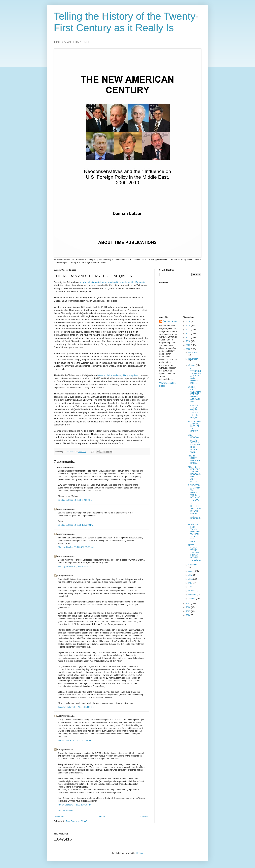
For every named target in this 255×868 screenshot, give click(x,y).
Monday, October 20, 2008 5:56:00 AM (75, 567)
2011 (189, 337)
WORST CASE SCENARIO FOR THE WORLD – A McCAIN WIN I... (194, 394)
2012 (189, 333)
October (192, 365)
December (193, 353)
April (191, 587)
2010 (189, 341)
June (191, 579)
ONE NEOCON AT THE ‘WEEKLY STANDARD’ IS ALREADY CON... (194, 443)
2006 (189, 607)
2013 (189, 330)
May (191, 583)
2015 (189, 322)
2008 (189, 349)
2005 (189, 611)
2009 (189, 345)
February (193, 595)
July (190, 575)
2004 (189, 615)
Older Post (144, 817)
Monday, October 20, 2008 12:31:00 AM (76, 547)
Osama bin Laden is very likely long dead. (119, 375)
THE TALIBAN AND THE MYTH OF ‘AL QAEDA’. (194, 426)
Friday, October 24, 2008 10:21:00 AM (75, 740)
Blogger (140, 853)
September (193, 565)
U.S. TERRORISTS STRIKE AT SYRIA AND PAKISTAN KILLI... (194, 376)
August (192, 571)
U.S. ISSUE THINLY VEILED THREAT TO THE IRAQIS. (193, 412)
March (191, 591)
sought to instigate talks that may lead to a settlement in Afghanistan (113, 282)
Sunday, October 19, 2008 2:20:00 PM (75, 500)
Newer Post (60, 817)
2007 (189, 603)
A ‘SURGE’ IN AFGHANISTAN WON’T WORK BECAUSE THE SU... (194, 493)
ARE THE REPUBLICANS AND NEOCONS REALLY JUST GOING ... (194, 474)
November (193, 359)
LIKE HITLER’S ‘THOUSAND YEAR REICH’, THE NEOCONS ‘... (194, 512)
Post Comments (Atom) (77, 821)
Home (102, 817)
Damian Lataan (170, 321)
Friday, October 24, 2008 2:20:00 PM (75, 805)
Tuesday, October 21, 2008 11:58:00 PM (76, 707)
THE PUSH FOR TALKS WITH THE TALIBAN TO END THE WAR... (194, 533)
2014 (189, 326)
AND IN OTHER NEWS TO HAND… (194, 459)
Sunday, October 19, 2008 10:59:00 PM (76, 525)
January (192, 599)
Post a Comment (66, 811)
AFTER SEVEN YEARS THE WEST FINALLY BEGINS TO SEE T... (194, 553)
